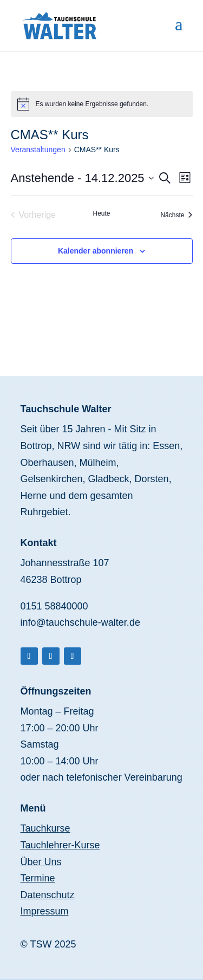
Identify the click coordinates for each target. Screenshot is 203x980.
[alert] (102, 104)
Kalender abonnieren (96, 251)
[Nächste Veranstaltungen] (176, 215)
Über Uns (41, 862)
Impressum (45, 911)
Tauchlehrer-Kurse (60, 845)
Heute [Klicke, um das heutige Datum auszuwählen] (101, 213)
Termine (38, 878)
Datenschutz (48, 895)
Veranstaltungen (38, 150)
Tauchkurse (45, 828)
